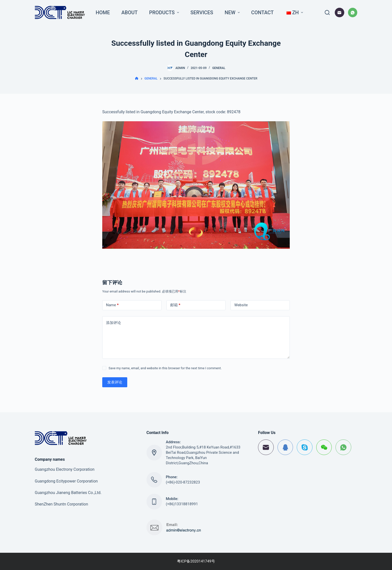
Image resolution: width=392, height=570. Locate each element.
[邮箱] (339, 12)
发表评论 (115, 382)
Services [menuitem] (202, 12)
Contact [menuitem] (262, 12)
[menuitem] (294, 12)
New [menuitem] (233, 12)
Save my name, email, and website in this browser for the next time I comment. (165, 368)
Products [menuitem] (165, 12)
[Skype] (305, 447)
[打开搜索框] (327, 12)
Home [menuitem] (103, 12)
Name (112, 305)
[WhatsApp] (353, 12)
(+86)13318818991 (182, 504)
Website (241, 305)
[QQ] (285, 447)
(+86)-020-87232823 (183, 482)
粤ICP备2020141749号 (196, 561)
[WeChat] (324, 447)
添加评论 (113, 323)
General (219, 68)
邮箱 (175, 305)
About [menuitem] (130, 12)
